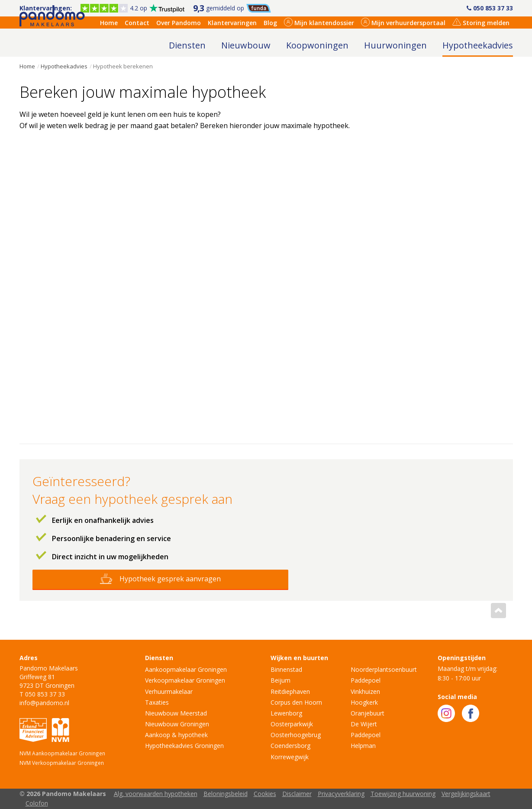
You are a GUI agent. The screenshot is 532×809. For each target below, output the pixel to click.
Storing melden (481, 22)
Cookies (265, 794)
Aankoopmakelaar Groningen (186, 669)
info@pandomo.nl (44, 703)
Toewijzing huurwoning (403, 794)
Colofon (37, 803)
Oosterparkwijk (292, 724)
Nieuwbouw (246, 45)
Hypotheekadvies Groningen (184, 746)
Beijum (281, 680)
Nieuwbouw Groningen (177, 724)
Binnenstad (286, 669)
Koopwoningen (317, 45)
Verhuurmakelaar (169, 691)
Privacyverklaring (341, 794)
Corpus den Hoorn (296, 702)
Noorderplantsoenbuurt (384, 669)
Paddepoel (366, 680)
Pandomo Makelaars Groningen (52, 42)
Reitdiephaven (290, 691)
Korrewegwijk (290, 757)
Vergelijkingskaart (466, 794)
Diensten (187, 45)
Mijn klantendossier (319, 22)
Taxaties (157, 702)
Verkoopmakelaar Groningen (185, 680)
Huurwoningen (395, 45)
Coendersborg (290, 746)
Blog (270, 23)
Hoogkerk (364, 702)
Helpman (363, 746)
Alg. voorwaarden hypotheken (156, 794)
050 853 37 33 (490, 8)
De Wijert (364, 724)
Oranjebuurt (368, 713)
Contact (137, 23)
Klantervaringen (232, 23)
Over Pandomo (179, 23)
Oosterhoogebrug (296, 735)
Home (109, 23)
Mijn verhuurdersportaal (403, 22)
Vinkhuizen (365, 691)
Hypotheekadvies (478, 45)
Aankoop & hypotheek (176, 735)
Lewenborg (286, 713)
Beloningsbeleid (226, 794)
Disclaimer (297, 794)
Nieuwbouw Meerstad (176, 713)
